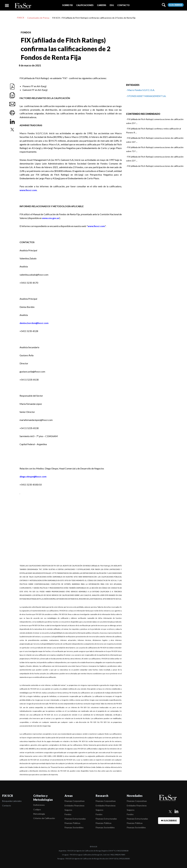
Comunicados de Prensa (38, 18)
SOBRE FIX (67, 5)
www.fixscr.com (28, 190)
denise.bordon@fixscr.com (34, 323)
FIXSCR (21, 18)
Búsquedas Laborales (12, 801)
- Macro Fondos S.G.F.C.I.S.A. (140, 90)
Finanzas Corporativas (75, 801)
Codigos (37, 809)
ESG (112, 5)
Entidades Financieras (75, 806)
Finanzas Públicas (72, 823)
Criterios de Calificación (44, 818)
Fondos (68, 814)
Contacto (7, 806)
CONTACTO (123, 5)
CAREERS (102, 5)
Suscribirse (176, 5)
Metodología (39, 814)
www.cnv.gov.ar (51, 218)
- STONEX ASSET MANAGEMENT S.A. (146, 96)
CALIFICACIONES (85, 5)
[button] (67, 5)
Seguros (68, 810)
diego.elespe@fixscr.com (33, 476)
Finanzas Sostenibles (74, 827)
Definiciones (39, 805)
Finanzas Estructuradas (75, 819)
